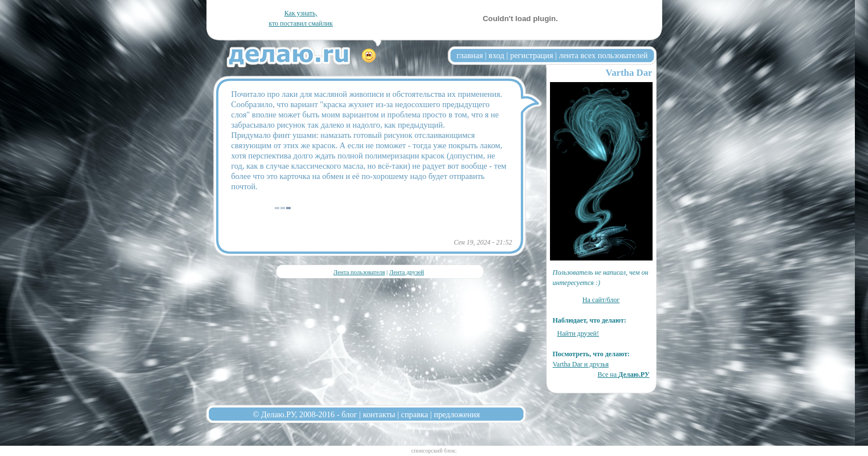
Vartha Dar (629, 73)
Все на (623, 374)
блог (349, 414)
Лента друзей (407, 272)
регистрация (532, 55)
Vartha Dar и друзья (581, 364)
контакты (379, 414)
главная (470, 55)
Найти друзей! (578, 333)
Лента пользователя (359, 272)
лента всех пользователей (604, 55)
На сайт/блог (601, 300)
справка (415, 414)
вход (496, 55)
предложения (457, 414)
